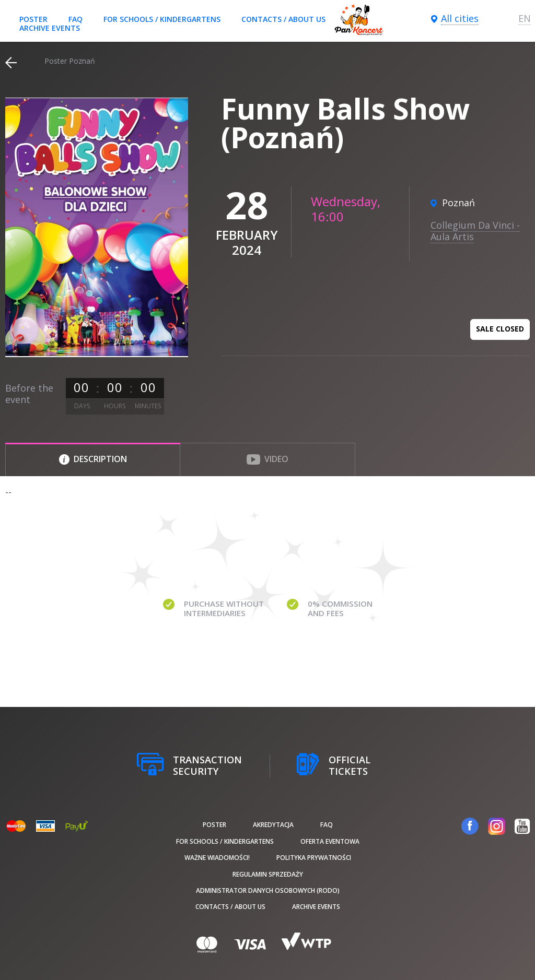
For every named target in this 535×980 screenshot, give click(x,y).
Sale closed (500, 329)
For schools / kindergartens (162, 19)
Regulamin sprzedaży (268, 874)
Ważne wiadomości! (217, 858)
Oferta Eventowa (330, 841)
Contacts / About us (283, 19)
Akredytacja (273, 825)
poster (33, 19)
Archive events (50, 28)
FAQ (75, 19)
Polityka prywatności (314, 858)
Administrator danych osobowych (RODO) (268, 890)
